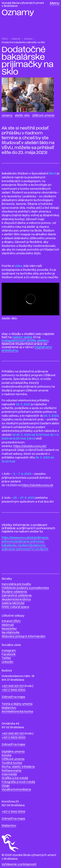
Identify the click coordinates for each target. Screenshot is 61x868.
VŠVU (5, 39)
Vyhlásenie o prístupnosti (19, 864)
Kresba (7, 755)
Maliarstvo (9, 708)
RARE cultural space (15, 607)
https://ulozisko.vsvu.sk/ (30, 446)
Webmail (8, 625)
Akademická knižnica (16, 600)
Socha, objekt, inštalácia (18, 767)
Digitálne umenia (13, 752)
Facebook (9, 654)
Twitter (6, 658)
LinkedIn (7, 662)
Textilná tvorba (12, 763)
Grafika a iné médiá (15, 778)
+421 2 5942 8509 (13, 812)
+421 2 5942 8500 (14, 690)
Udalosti (16, 39)
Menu (55, 3)
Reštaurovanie (12, 771)
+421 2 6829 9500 (14, 738)
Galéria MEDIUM (13, 603)
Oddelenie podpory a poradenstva (25, 588)
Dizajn (6, 786)
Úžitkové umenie (43, 116)
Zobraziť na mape (13, 697)
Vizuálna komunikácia (16, 790)
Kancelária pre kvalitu (16, 584)
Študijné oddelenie (14, 592)
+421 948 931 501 (13, 686)
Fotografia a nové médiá (18, 782)
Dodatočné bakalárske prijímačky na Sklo (23, 42)
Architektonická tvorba (17, 712)
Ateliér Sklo (22, 116)
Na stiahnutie (11, 633)
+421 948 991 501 (13, 734)
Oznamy (28, 39)
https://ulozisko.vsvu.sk (37, 485)
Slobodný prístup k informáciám (24, 636)
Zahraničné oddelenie (17, 596)
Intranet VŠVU (11, 621)
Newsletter (9, 629)
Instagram (9, 651)
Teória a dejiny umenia (17, 704)
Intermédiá (9, 774)
